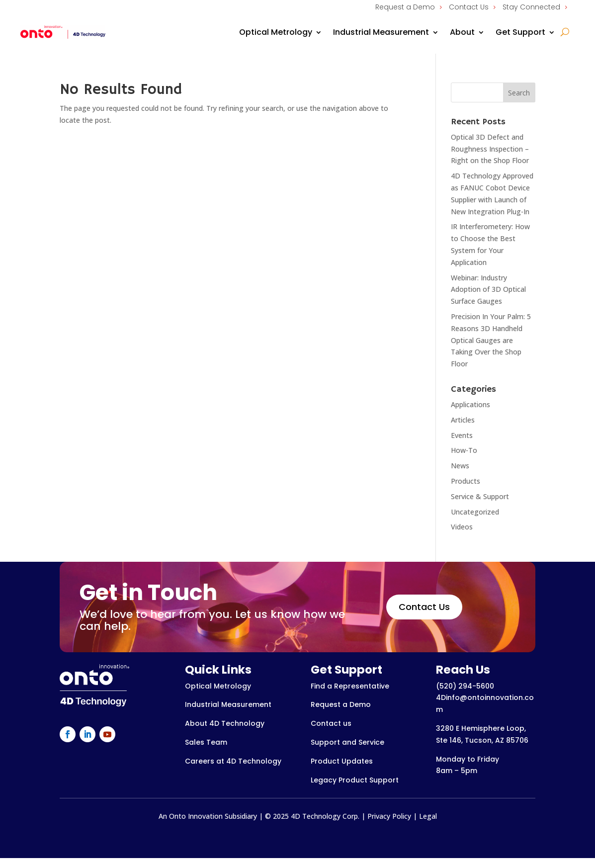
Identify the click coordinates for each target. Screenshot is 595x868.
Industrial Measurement (381, 32)
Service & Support (480, 496)
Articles (463, 420)
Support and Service (347, 742)
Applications (470, 404)
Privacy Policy (389, 816)
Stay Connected (531, 7)
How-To (464, 450)
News (460, 466)
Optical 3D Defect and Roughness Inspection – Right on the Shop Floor (490, 149)
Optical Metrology (276, 32)
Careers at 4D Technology (233, 761)
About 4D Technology (225, 723)
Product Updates (342, 761)
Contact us (331, 723)
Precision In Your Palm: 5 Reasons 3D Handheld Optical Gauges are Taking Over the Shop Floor (491, 340)
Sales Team (206, 742)
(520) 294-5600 (465, 686)
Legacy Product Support (355, 780)
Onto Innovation (196, 816)
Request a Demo (405, 7)
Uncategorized (475, 512)
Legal (428, 816)
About (462, 32)
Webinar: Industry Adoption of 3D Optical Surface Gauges (488, 290)
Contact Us (469, 7)
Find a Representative (350, 686)
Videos (462, 527)
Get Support (520, 32)
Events (462, 435)
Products (466, 481)
